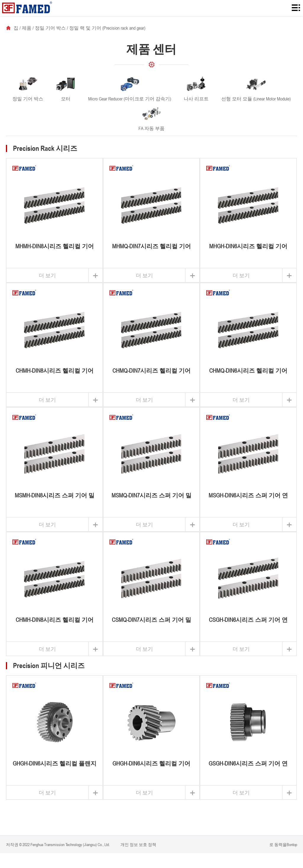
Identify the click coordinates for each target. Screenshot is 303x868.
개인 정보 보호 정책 (138, 844)
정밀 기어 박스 (50, 28)
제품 (27, 28)
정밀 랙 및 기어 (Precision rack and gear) (107, 28)
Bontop (292, 844)
